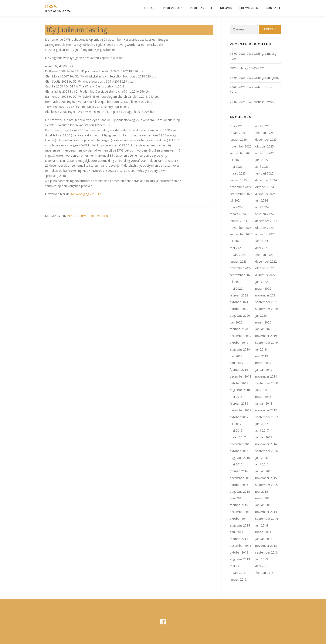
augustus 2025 (265, 153)
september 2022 (241, 275)
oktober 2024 (264, 187)
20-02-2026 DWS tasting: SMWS (252, 102)
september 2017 (266, 417)
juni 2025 (262, 160)
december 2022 (266, 261)
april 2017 (262, 430)
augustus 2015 (240, 492)
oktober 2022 (264, 268)
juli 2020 (261, 316)
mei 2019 (262, 356)
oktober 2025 (264, 146)
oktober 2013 (239, 552)
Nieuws (226, 8)
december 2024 (266, 180)
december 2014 (240, 512)
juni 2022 (262, 282)
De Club (149, 8)
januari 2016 (264, 471)
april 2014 (236, 532)
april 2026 (262, 126)
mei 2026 (236, 126)
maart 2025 (238, 173)
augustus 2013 (240, 559)
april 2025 (262, 167)
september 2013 (266, 552)
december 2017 (240, 410)
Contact (273, 8)
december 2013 (240, 546)
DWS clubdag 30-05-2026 (247, 68)
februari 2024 (264, 214)
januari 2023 (238, 261)
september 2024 (241, 194)
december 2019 (240, 336)
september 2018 (266, 383)
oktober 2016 (239, 451)
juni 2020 (236, 322)
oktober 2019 (239, 343)
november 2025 (241, 146)
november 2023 (241, 228)
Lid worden (249, 8)
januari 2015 (264, 505)
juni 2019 (236, 356)
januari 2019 (264, 370)
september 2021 (266, 302)
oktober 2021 (239, 302)
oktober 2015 (239, 485)
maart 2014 (263, 532)
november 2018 (266, 376)
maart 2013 (238, 573)
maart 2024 (238, 214)
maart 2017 (238, 437)
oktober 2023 (264, 228)
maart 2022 (263, 288)
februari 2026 (264, 133)
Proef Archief (201, 8)
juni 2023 (262, 241)
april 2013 (262, 566)
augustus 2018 (240, 390)
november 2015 (266, 478)
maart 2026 (238, 133)
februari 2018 (239, 403)
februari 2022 (239, 295)
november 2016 (266, 444)
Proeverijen (173, 8)
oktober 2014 (239, 519)
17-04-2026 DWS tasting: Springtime (255, 78)
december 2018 (240, 376)
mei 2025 (236, 167)
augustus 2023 (265, 234)
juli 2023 (235, 241)
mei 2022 (236, 288)
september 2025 (241, 153)
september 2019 (266, 343)
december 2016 (240, 444)
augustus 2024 (265, 194)
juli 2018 (261, 390)
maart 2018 (263, 397)
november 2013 (266, 546)
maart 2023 (238, 255)
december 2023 (266, 221)
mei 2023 (236, 248)
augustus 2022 (265, 275)
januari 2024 (238, 221)
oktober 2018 (239, 383)
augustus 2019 (240, 349)
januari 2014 (264, 539)
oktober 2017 (239, 417)
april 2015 (236, 498)
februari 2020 (239, 329)
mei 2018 (236, 397)
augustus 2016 (240, 458)
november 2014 (266, 512)
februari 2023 (264, 255)
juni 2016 (262, 458)
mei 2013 (236, 566)
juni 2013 (262, 559)
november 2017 (266, 410)
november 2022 (241, 268)
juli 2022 (235, 282)
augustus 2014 (240, 525)
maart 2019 (263, 363)
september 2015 (266, 485)
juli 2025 (235, 160)
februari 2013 (264, 573)
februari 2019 (239, 370)
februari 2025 (264, 173)
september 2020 (266, 309)
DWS (51, 6)
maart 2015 (263, 498)
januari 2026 (238, 140)
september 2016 (266, 451)
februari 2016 (239, 471)
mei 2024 (236, 207)
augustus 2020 (240, 316)
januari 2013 (238, 579)
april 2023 (262, 248)
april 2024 (262, 207)
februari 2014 (239, 539)
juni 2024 (262, 200)
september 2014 (266, 519)
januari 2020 (264, 329)
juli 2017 (235, 424)
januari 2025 (238, 180)
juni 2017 (262, 424)
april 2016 (262, 464)
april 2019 (236, 363)
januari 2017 (264, 437)
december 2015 (240, 478)
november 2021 (266, 295)
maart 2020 (263, 322)
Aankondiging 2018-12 (86, 194)
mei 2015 (262, 492)
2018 (71, 216)
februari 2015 (239, 505)
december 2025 (266, 140)
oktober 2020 (239, 309)
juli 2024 (235, 200)
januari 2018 (264, 403)
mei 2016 (236, 464)
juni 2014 (262, 525)
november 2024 (241, 187)
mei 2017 (236, 430)
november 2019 (266, 336)
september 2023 (241, 234)
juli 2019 (261, 349)
